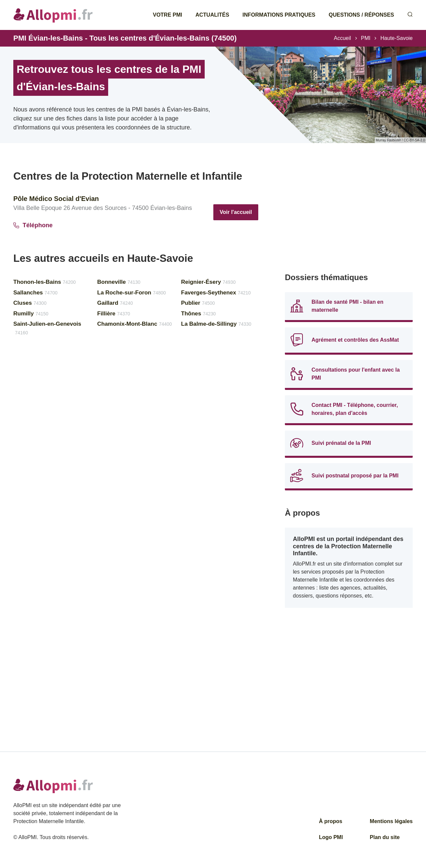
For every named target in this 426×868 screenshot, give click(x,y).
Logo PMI (331, 837)
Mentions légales (391, 821)
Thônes (198, 314)
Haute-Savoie (397, 38)
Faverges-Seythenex (216, 293)
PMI (366, 38)
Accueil (342, 38)
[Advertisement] (349, 216)
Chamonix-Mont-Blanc (134, 324)
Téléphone (33, 225)
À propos (330, 821)
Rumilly (31, 314)
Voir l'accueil (236, 212)
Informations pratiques (279, 15)
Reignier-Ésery (208, 282)
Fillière (114, 314)
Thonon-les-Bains (45, 282)
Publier (198, 303)
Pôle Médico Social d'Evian (56, 199)
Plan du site (385, 837)
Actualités (212, 15)
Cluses (30, 303)
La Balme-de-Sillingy (216, 324)
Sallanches (35, 293)
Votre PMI (167, 15)
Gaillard (115, 303)
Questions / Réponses (361, 15)
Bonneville (119, 282)
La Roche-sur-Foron (131, 293)
